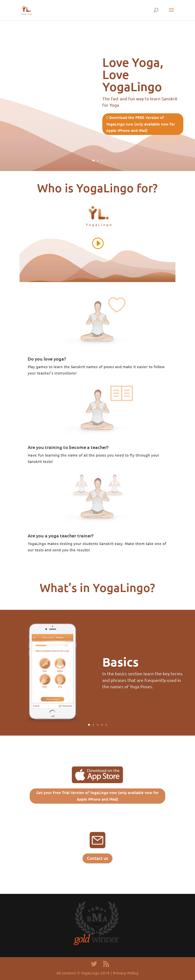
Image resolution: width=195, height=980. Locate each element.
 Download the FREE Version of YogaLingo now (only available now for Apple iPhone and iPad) (141, 124)
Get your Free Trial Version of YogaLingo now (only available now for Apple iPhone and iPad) (97, 796)
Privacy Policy (126, 973)
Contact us (97, 858)
